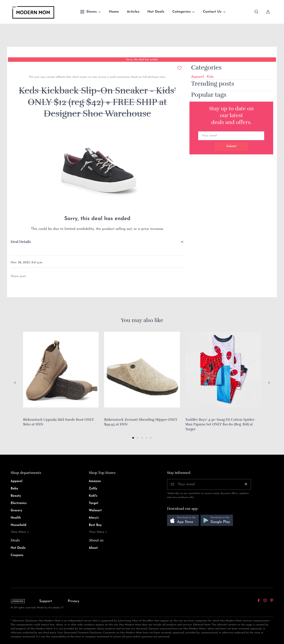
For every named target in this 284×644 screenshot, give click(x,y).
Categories (182, 12)
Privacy (74, 601)
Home (114, 12)
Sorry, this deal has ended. (142, 60)
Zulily (93, 489)
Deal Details (21, 242)
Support (46, 601)
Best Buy (95, 525)
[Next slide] (269, 383)
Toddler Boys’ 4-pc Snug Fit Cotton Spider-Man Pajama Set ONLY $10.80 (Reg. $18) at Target (220, 424)
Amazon (95, 481)
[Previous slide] (15, 383)
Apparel (197, 77)
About (93, 548)
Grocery (16, 511)
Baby (14, 489)
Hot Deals (156, 12)
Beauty (16, 496)
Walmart (95, 511)
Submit (231, 146)
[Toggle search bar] (256, 12)
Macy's (94, 518)
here (162, 77)
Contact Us (212, 12)
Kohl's (93, 496)
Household (19, 525)
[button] (133, 438)
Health (16, 518)
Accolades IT (56, 608)
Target (94, 503)
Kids (210, 77)
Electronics (19, 503)
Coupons (17, 555)
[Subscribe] (246, 484)
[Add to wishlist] (179, 68)
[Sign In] (268, 12)
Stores (88, 12)
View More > (20, 532)
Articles (133, 12)
